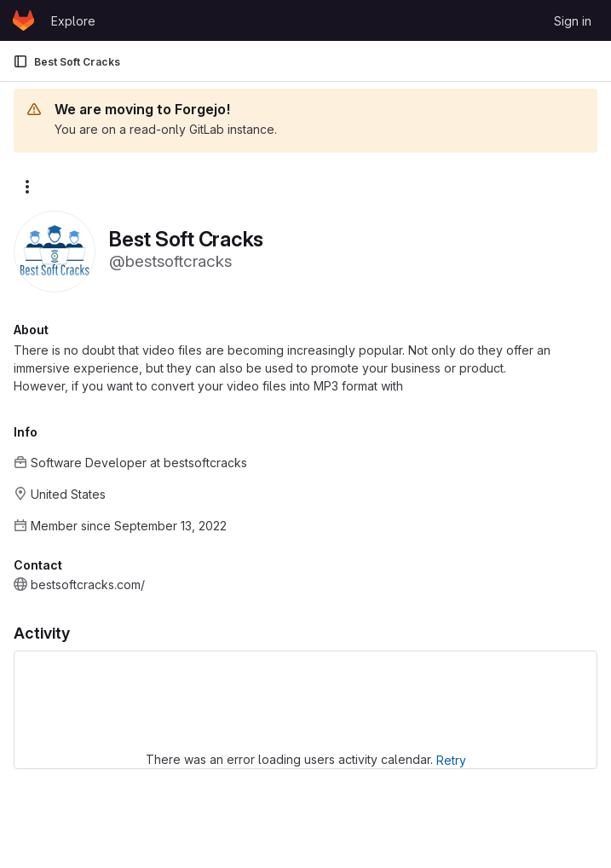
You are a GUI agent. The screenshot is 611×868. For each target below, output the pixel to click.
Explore (73, 21)
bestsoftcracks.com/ (88, 584)
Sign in (573, 21)
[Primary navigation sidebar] (20, 61)
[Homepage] (23, 20)
